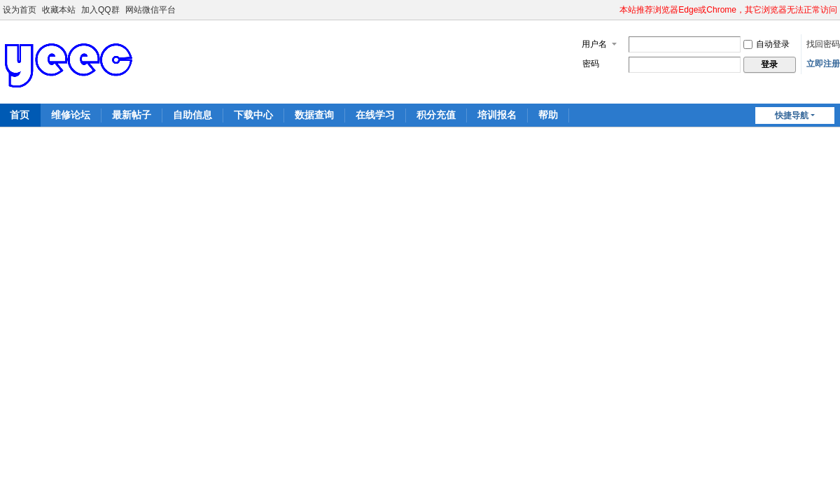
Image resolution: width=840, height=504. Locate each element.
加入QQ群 (100, 10)
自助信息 (192, 115)
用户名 (594, 44)
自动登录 (766, 44)
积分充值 (436, 115)
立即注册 (823, 64)
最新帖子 (132, 115)
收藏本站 (59, 10)
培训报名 (497, 115)
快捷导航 (792, 115)
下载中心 (253, 115)
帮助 (548, 115)
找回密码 (823, 44)
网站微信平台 (150, 10)
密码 (591, 64)
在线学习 (375, 115)
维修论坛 (71, 115)
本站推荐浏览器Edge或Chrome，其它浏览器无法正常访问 (728, 10)
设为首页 (20, 10)
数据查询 (314, 115)
